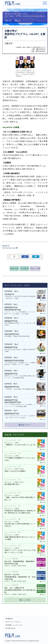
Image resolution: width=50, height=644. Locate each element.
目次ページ (35, 268)
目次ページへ (25, 425)
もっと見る (25, 600)
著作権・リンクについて (14, 625)
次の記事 (24, 268)
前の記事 (14, 268)
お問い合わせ (11, 628)
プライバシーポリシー (13, 622)
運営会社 (9, 619)
